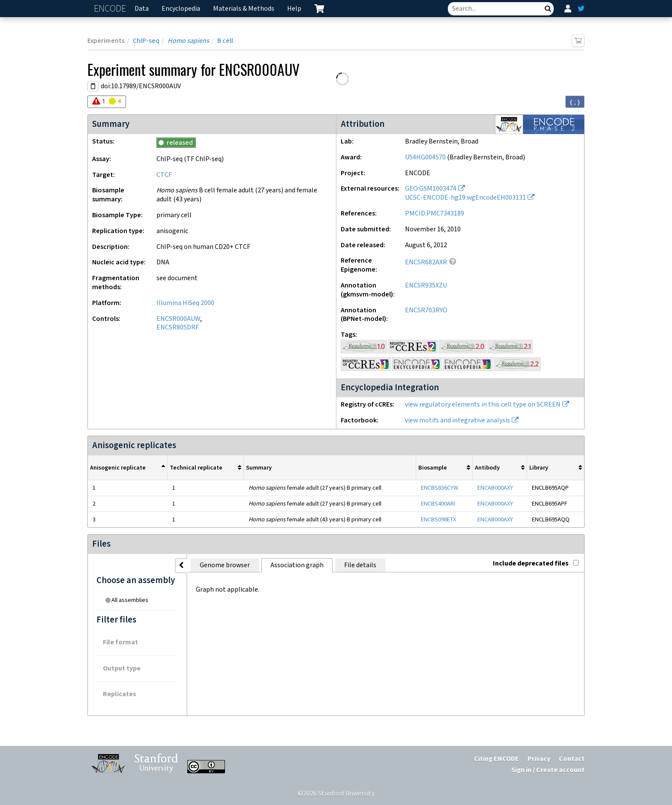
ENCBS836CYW (439, 488)
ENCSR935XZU (426, 286)
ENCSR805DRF (178, 328)
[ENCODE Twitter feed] (581, 9)
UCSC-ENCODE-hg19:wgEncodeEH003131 (465, 198)
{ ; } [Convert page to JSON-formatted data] (575, 102)
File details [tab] (360, 565)
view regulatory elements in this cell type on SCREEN (483, 405)
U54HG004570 (425, 157)
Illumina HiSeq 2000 (185, 303)
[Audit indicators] (107, 102)
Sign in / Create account (548, 770)
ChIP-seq (146, 41)
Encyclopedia (181, 9)
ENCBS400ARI (438, 504)
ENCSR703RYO (426, 310)
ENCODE (111, 9)
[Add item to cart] (578, 41)
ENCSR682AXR (426, 262)
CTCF (164, 175)
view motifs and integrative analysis (457, 420)
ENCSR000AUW (178, 319)
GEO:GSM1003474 (431, 189)
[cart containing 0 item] (319, 9)
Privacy (539, 759)
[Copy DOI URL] (93, 86)
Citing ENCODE (496, 759)
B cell (225, 41)
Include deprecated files (536, 564)
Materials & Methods (244, 9)
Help (294, 9)
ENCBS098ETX (438, 519)
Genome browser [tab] (225, 565)
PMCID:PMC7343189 (435, 214)
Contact (572, 759)
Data (142, 9)
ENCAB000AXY (495, 488)
